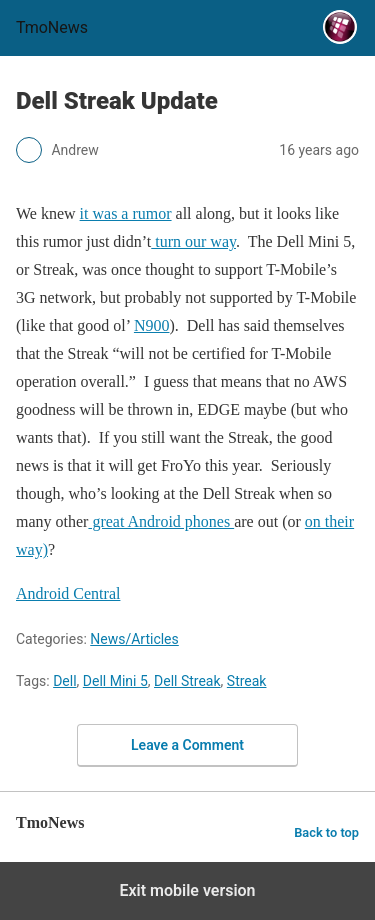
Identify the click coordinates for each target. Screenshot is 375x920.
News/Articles (134, 639)
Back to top (326, 832)
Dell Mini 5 (115, 681)
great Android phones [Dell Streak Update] (161, 521)
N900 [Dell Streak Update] (152, 325)
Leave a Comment (187, 745)
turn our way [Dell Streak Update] (193, 241)
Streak (247, 681)
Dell (64, 681)
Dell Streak (187, 681)
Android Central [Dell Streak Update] (68, 593)
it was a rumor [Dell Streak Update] (126, 213)
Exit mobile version (187, 890)
